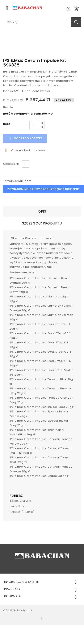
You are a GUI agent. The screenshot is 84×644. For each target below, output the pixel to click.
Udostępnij (26, 164)
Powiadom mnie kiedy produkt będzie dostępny (44, 189)
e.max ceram (20, 501)
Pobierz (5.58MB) (22, 512)
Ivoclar (45, 91)
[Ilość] (35, 125)
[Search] (42, 22)
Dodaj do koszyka (25, 139)
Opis (42, 211)
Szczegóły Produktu (42, 223)
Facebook (42, 619)
